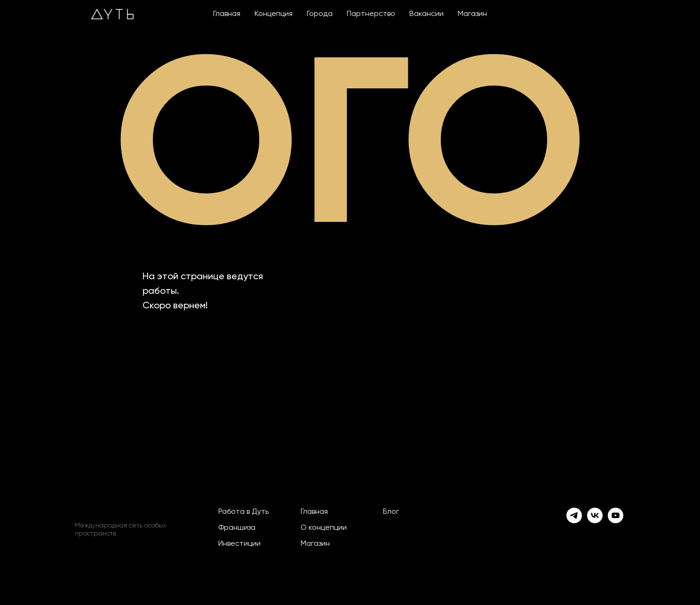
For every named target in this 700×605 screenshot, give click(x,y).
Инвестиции (239, 544)
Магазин (472, 14)
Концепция (274, 14)
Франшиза (237, 528)
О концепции (324, 528)
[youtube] (616, 515)
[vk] (595, 515)
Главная (227, 14)
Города (320, 14)
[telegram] (574, 515)
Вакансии (426, 14)
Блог (391, 512)
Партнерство (371, 14)
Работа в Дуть (243, 512)
